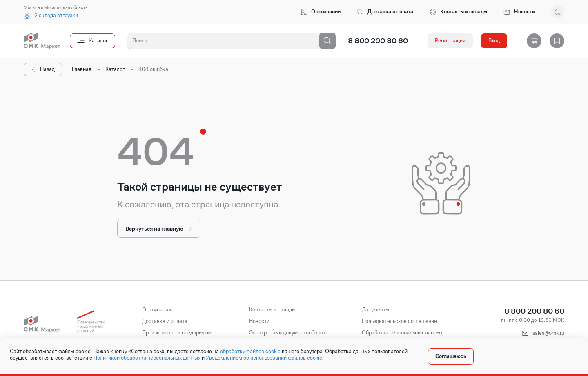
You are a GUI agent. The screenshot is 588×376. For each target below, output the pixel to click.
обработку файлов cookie (250, 352)
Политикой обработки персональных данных (147, 358)
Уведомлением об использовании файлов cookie (264, 358)
